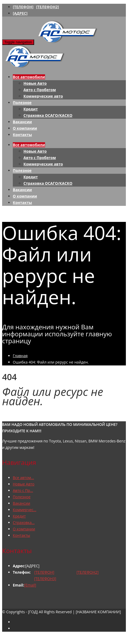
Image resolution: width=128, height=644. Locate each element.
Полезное (22, 103)
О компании (25, 128)
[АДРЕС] (20, 13)
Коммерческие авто (43, 96)
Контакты (22, 135)
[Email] (30, 585)
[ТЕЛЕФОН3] (45, 579)
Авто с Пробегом (40, 90)
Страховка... (24, 522)
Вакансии (22, 122)
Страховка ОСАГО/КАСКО (48, 115)
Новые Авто (35, 83)
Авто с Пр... (23, 490)
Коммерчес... (25, 510)
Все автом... (23, 478)
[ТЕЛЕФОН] (23, 7)
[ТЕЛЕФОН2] (47, 7)
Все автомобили (29, 77)
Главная (20, 356)
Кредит (31, 109)
